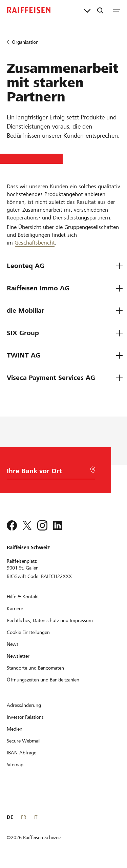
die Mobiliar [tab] (26, 311)
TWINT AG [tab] (24, 355)
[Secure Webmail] (24, 741)
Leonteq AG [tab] (26, 266)
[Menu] (117, 10)
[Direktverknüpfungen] (87, 10)
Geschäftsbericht (35, 243)
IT (35, 817)
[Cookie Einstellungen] (28, 632)
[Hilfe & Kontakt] (23, 597)
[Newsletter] (18, 656)
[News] (13, 644)
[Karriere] (15, 609)
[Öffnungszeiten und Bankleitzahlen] (43, 680)
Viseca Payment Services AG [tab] (51, 378)
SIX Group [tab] (23, 333)
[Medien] (15, 729)
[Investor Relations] (25, 717)
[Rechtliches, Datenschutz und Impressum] (50, 620)
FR (24, 817)
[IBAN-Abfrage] (22, 753)
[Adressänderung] (24, 705)
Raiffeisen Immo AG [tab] (38, 288)
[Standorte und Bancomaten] (35, 668)
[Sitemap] (15, 765)
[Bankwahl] (49, 473)
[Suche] (100, 10)
